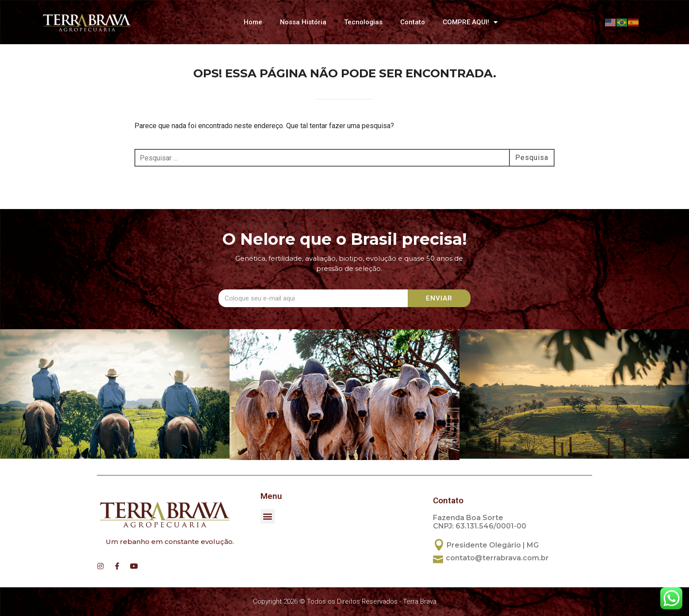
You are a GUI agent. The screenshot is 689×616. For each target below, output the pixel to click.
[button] (268, 516)
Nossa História (303, 22)
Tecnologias (363, 22)
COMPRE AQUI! (470, 22)
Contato (413, 22)
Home (253, 22)
